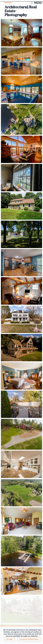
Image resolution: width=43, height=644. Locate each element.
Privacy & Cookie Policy (29, 639)
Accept (10, 639)
